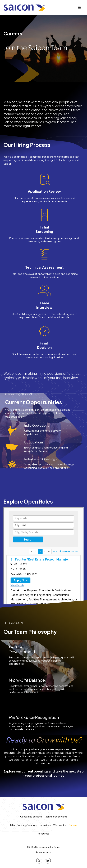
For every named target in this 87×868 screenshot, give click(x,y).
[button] (79, 8)
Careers (73, 825)
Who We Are (60, 825)
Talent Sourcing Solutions (24, 825)
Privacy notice (44, 852)
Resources (43, 834)
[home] (24, 8)
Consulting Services (31, 817)
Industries (45, 825)
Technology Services (56, 817)
